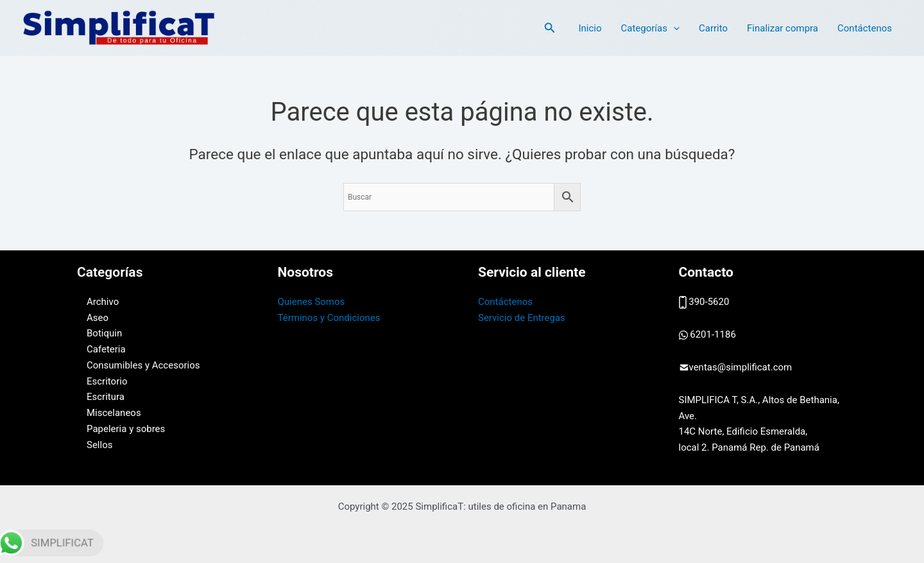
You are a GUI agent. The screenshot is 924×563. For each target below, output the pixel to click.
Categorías (650, 28)
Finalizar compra (783, 28)
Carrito (713, 28)
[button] (550, 28)
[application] (673, 28)
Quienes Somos (312, 302)
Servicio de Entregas (522, 318)
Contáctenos (865, 28)
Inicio (590, 28)
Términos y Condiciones (329, 318)
